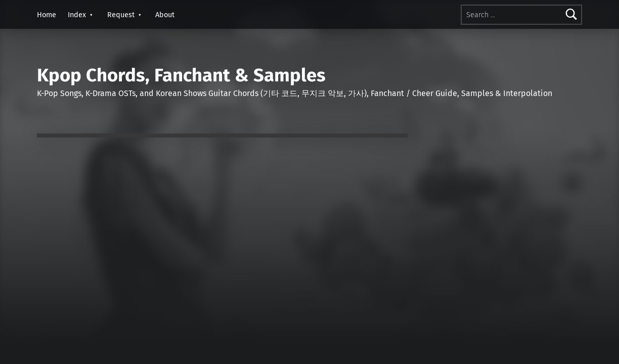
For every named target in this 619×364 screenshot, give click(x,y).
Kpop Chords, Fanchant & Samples (181, 75)
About (165, 15)
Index (77, 15)
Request (121, 15)
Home (47, 15)
